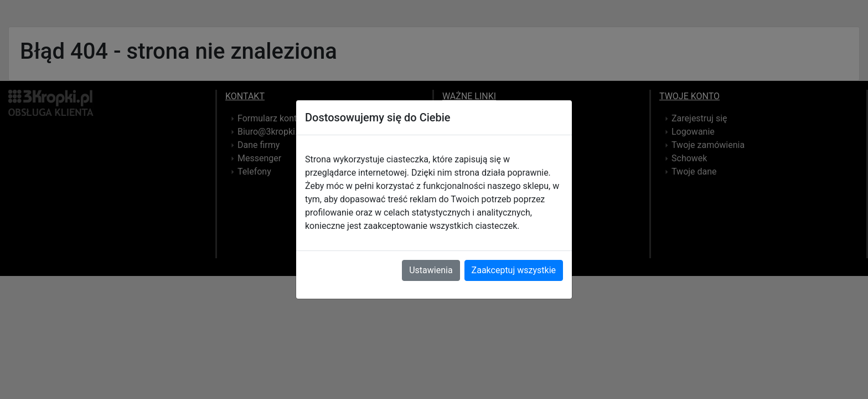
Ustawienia (431, 270)
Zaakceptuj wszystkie (514, 270)
